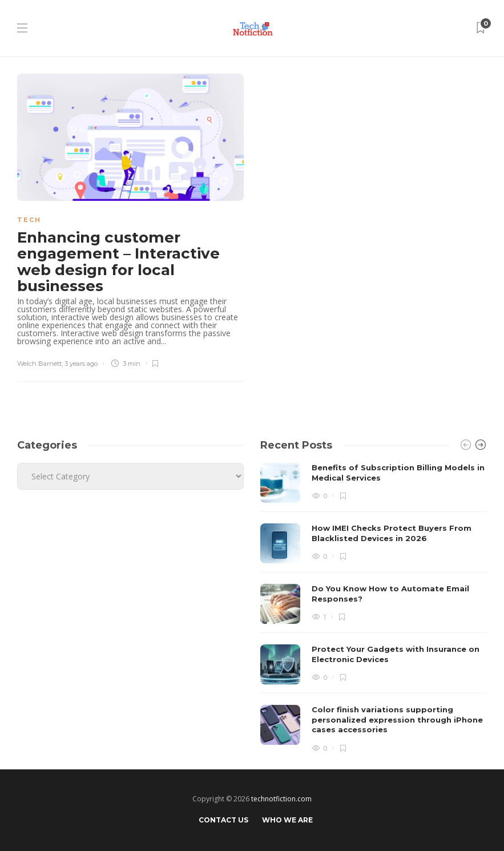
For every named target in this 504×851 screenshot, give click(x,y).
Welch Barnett (39, 364)
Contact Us (223, 820)
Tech (29, 220)
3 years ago (81, 364)
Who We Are (287, 820)
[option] (374, 608)
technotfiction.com (281, 799)
